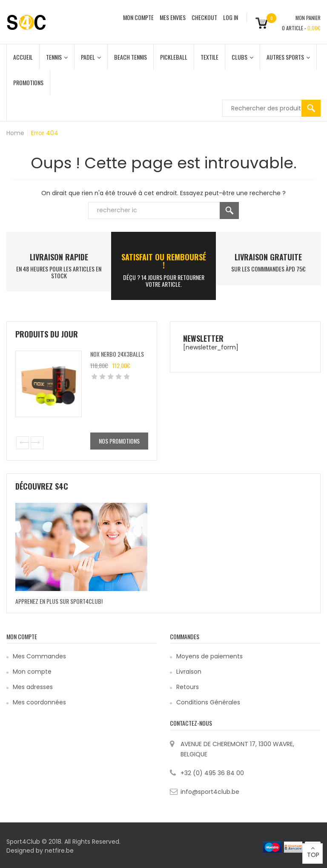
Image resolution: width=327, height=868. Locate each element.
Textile (209, 57)
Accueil (23, 57)
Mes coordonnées (39, 702)
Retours (188, 687)
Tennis (57, 57)
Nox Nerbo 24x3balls (117, 354)
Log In (231, 17)
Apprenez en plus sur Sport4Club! (59, 601)
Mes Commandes (39, 656)
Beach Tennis (131, 57)
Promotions (28, 82)
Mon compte (32, 672)
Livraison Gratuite (268, 257)
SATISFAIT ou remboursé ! (164, 261)
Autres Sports (288, 57)
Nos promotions (119, 441)
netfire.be (59, 851)
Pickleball (174, 57)
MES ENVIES (173, 17)
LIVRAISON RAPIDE (59, 257)
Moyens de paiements (209, 656)
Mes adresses (33, 687)
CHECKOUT (204, 17)
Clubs (242, 57)
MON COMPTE (138, 17)
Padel (91, 57)
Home (15, 133)
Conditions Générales (208, 702)
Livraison (189, 672)
